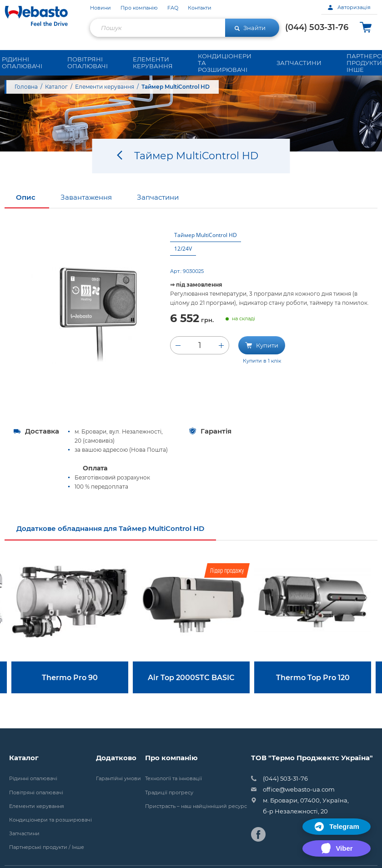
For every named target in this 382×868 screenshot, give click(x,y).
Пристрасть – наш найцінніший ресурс (196, 808)
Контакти (200, 8)
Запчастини (158, 199)
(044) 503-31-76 (317, 27)
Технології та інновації (173, 780)
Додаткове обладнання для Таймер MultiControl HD (110, 530)
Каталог (56, 87)
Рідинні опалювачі (33, 780)
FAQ (173, 8)
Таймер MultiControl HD (206, 237)
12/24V (183, 250)
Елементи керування (105, 87)
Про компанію (139, 8)
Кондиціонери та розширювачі (50, 822)
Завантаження (86, 199)
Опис (26, 199)
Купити (262, 347)
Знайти (250, 28)
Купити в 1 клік (262, 363)
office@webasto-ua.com (299, 791)
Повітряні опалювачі (36, 795)
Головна (26, 87)
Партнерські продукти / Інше (47, 849)
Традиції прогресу (169, 795)
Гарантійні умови (118, 780)
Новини (101, 8)
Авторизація (349, 7)
